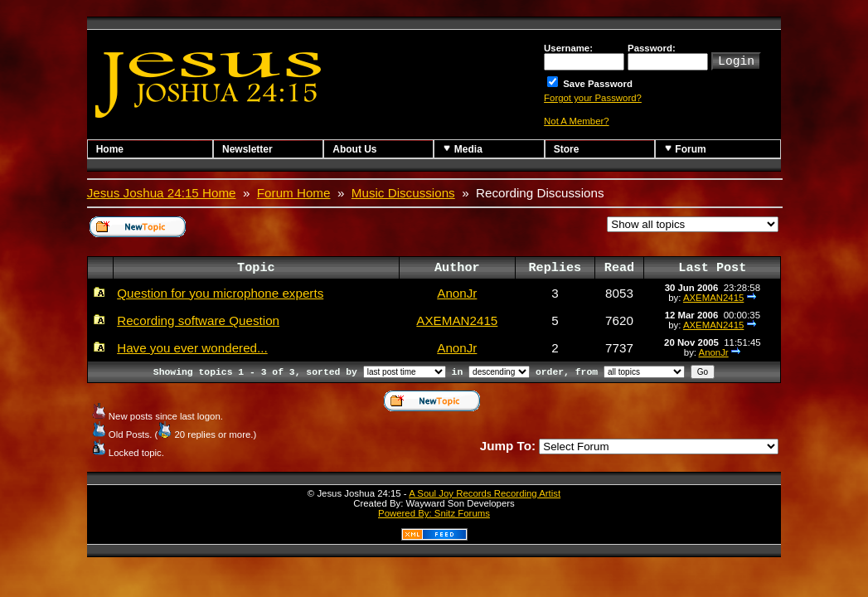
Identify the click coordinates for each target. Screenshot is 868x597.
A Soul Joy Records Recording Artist (485, 493)
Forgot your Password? (593, 98)
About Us (354, 149)
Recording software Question (198, 320)
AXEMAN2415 (713, 298)
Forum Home (294, 193)
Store (567, 149)
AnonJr (457, 293)
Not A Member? (577, 121)
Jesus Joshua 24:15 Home (162, 193)
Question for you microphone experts (220, 293)
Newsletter (247, 149)
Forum (685, 149)
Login (736, 60)
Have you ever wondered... (192, 348)
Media (462, 149)
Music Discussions (403, 193)
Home (110, 149)
